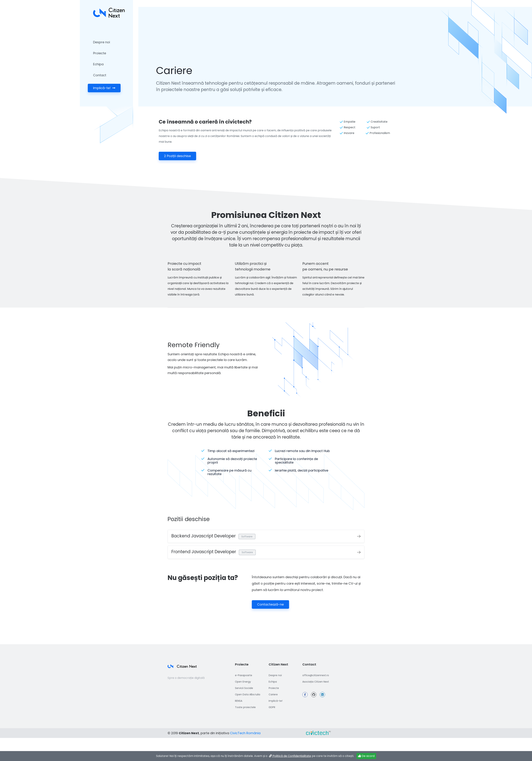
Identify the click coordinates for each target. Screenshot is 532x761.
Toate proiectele (245, 707)
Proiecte (100, 53)
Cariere (273, 694)
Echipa (98, 64)
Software (247, 536)
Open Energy (243, 682)
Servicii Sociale (244, 688)
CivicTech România (245, 733)
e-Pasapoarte (244, 675)
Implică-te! (104, 88)
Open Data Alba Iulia (248, 694)
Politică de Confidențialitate (290, 758)
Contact (100, 75)
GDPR (272, 707)
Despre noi (102, 42)
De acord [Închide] (366, 758)
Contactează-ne (270, 604)
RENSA (239, 701)
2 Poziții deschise (177, 156)
